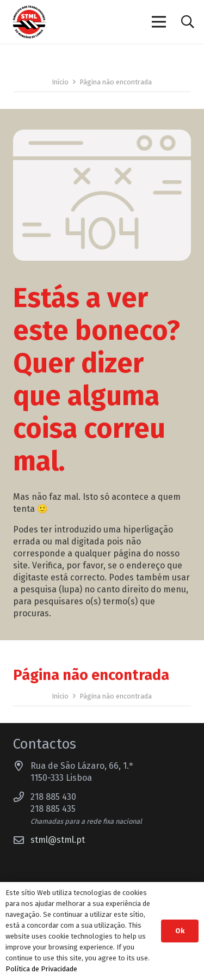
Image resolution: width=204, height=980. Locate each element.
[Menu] (159, 22)
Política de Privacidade (41, 969)
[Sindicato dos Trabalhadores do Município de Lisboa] (29, 22)
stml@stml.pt (58, 840)
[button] (187, 22)
